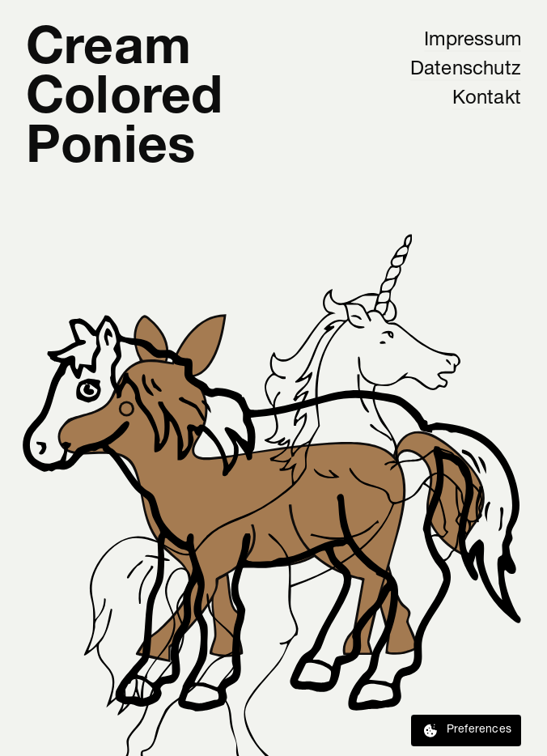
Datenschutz (466, 70)
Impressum (473, 40)
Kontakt (487, 99)
